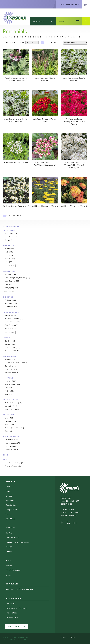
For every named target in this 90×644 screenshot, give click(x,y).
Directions (66, 504)
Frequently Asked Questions (17, 542)
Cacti (8, 487)
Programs (9, 547)
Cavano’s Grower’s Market (16, 608)
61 (52, 43)
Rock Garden (11, 505)
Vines (8, 514)
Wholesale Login (17, 626)
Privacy (72, 637)
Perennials (10, 501)
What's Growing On (14, 570)
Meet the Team (12, 538)
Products (11, 481)
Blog (8, 560)
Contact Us (10, 604)
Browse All (10, 519)
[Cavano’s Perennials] (14, 18)
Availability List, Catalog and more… (20, 589)
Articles (9, 566)
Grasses (9, 496)
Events (8, 575)
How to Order (14, 598)
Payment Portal (12, 617)
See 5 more (9, 266)
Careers (9, 551)
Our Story (9, 533)
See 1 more (9, 292)
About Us (11, 528)
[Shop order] (75, 43)
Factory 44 (21, 639)
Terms (64, 637)
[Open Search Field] (86, 21)
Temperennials (12, 510)
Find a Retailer (11, 613)
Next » (57, 43)
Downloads (12, 584)
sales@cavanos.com (69, 515)
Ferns (8, 491)
